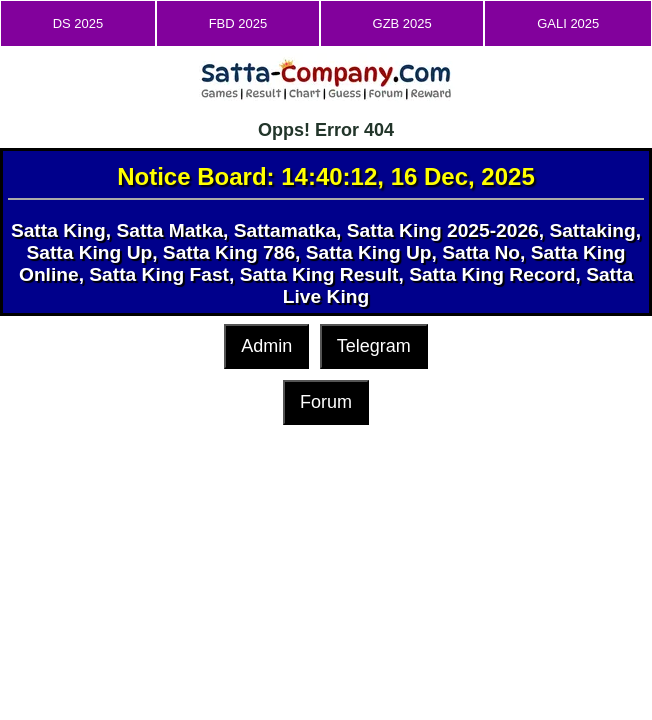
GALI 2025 (568, 23)
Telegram (374, 346)
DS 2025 (78, 23)
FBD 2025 (238, 23)
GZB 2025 (402, 23)
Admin (266, 346)
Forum (326, 402)
